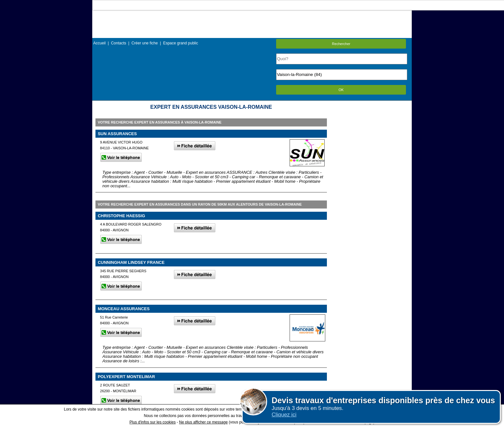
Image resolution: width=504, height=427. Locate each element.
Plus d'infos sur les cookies (153, 422)
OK (341, 90)
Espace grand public (180, 43)
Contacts (118, 43)
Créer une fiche (145, 43)
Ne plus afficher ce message (203, 422)
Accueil (99, 43)
